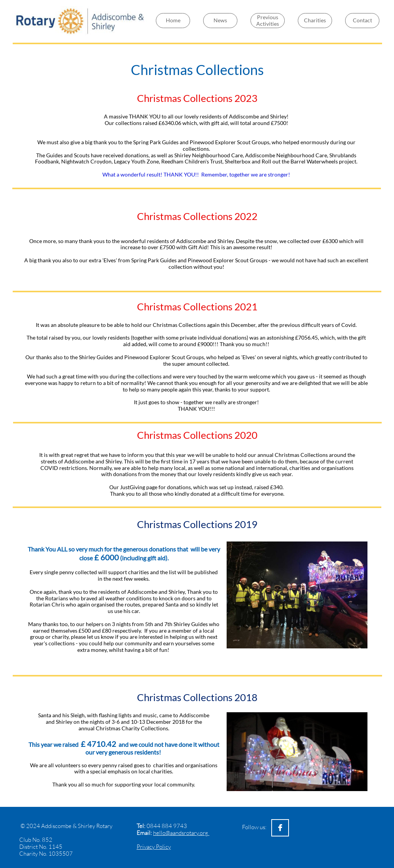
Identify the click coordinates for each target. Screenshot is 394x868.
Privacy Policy (154, 847)
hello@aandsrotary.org (181, 833)
